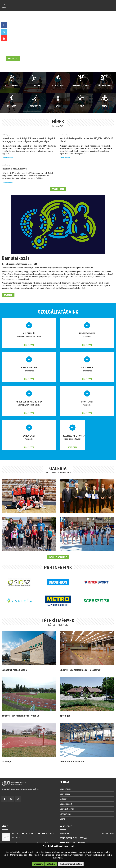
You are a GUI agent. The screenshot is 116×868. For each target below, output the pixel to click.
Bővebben (8, 295)
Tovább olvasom (8, 158)
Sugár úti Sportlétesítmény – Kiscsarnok (80, 670)
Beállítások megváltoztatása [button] (71, 864)
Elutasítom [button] (51, 864)
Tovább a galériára (58, 557)
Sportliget (65, 716)
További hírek (58, 189)
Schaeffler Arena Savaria (14, 670)
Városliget (7, 762)
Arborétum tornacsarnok (72, 762)
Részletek (29, 345)
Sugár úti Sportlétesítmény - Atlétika (20, 716)
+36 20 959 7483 (81, 838)
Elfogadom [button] (38, 864)
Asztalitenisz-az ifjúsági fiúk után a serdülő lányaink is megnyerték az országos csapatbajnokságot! (29, 140)
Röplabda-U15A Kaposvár (15, 169)
